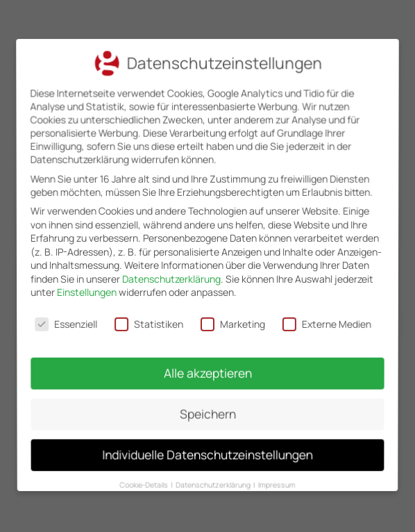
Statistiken (150, 323)
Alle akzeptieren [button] (207, 369)
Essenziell (68, 323)
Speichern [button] (207, 408)
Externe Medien (325, 323)
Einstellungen (87, 293)
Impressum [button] (273, 472)
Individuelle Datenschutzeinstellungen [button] (208, 444)
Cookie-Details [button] (148, 472)
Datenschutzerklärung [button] (214, 472)
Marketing (232, 323)
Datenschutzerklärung (171, 279)
